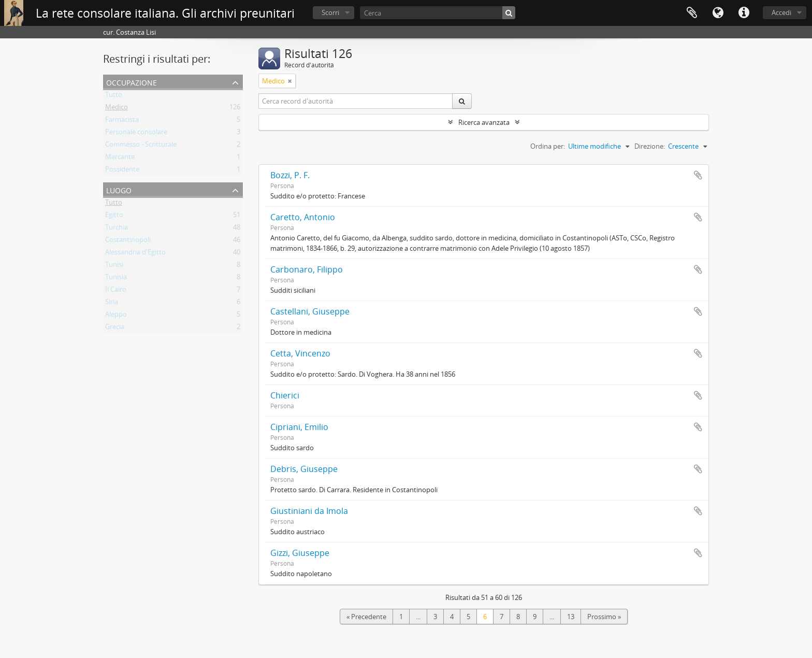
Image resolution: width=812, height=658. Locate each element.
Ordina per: (548, 146)
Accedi (781, 12)
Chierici (285, 395)
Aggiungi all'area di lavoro (698, 175)
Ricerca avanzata (484, 122)
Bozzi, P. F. (290, 175)
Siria (112, 304)
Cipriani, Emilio (299, 427)
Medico (117, 109)
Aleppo (116, 316)
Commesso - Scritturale (141, 146)
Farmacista (122, 121)
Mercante (120, 159)
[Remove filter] (290, 81)
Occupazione (132, 82)
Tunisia (116, 279)
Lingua (718, 13)
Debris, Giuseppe (304, 469)
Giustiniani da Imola (309, 511)
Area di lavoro (692, 13)
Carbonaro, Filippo (307, 269)
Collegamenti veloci (744, 13)
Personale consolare (136, 134)
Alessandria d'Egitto (135, 254)
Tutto (114, 96)
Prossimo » (604, 617)
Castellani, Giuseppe (310, 311)
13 (571, 617)
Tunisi (114, 266)
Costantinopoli (128, 241)
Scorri (330, 12)
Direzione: (650, 146)
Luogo (119, 189)
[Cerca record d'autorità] (356, 101)
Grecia (115, 328)
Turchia (117, 229)
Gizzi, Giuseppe (300, 553)
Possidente (122, 171)
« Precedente (366, 617)
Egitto (114, 217)
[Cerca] (438, 13)
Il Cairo (116, 291)
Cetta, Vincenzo (300, 353)
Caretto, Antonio (303, 217)
